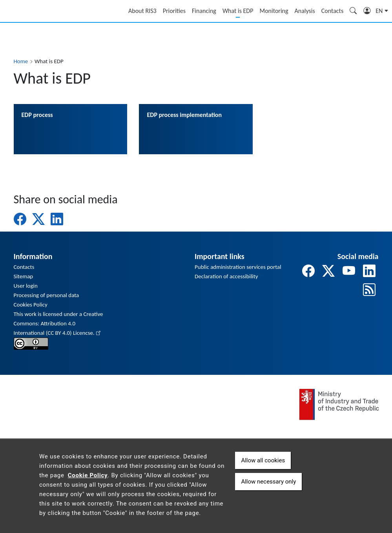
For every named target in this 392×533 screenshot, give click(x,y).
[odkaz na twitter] (328, 271)
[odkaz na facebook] (308, 271)
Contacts (332, 11)
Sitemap (24, 276)
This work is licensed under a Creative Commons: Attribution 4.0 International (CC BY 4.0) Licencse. (58, 323)
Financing (204, 11)
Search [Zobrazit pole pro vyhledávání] (354, 12)
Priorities (174, 11)
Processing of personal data (46, 295)
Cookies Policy (31, 305)
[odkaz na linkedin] (369, 271)
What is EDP (238, 11)
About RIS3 (142, 11)
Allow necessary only (268, 482)
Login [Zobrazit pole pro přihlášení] (367, 12)
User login (26, 286)
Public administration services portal (238, 267)
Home (21, 61)
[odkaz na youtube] (349, 271)
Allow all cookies (263, 460)
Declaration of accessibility (226, 276)
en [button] (380, 11)
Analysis (305, 11)
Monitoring (274, 11)
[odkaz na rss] (369, 290)
